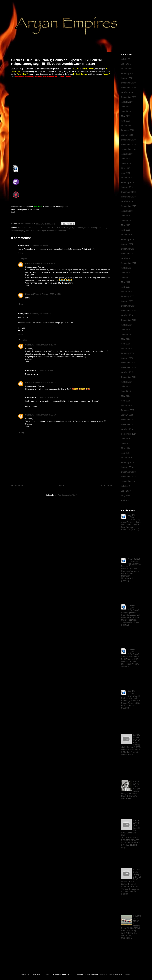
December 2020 (128, 83)
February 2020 (128, 130)
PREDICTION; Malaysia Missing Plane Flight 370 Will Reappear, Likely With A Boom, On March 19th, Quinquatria (131, 927)
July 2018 (126, 216)
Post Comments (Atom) (67, 495)
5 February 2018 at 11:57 (45, 263)
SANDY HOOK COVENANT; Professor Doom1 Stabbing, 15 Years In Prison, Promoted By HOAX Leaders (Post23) (131, 699)
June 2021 (126, 64)
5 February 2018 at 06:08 (40, 245)
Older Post (107, 486)
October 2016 (127, 315)
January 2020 (127, 135)
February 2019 (128, 182)
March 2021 (127, 69)
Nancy (104, 228)
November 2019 (128, 145)
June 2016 (126, 334)
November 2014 (128, 424)
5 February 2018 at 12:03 (45, 345)
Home (62, 486)
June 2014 (126, 443)
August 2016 (127, 325)
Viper (44, 231)
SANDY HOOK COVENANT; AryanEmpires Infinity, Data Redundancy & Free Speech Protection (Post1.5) (131, 522)
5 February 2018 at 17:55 (47, 370)
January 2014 (127, 467)
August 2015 (127, 382)
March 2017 (127, 292)
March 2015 (127, 406)
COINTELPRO (44, 228)
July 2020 (126, 106)
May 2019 (126, 168)
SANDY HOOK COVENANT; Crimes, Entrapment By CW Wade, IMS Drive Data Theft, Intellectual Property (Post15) (130, 658)
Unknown (29, 263)
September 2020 (129, 97)
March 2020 (127, 126)
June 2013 (126, 491)
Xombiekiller (52, 231)
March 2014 (127, 458)
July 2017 (126, 273)
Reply (20, 253)
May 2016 (126, 339)
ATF (29, 228)
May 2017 (126, 282)
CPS (53, 228)
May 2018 (126, 225)
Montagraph (95, 228)
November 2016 (128, 311)
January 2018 (127, 244)
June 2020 (126, 111)
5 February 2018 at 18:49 (47, 397)
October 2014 (127, 429)
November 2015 (128, 367)
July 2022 (126, 59)
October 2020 (127, 92)
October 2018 (127, 201)
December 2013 (128, 472)
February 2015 (128, 410)
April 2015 (126, 401)
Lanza (87, 228)
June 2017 (126, 277)
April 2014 (126, 453)
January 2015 (127, 415)
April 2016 (126, 344)
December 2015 (128, 363)
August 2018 (127, 211)
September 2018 (129, 206)
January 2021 (127, 78)
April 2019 (126, 173)
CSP (58, 228)
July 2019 (126, 159)
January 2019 (127, 187)
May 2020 (126, 116)
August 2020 (127, 102)
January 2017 (127, 301)
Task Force (30, 231)
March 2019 (127, 178)
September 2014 (129, 434)
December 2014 (128, 420)
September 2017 (129, 263)
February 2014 (128, 462)
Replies (24, 258)
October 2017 (127, 258)
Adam (20, 228)
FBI (72, 228)
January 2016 (127, 358)
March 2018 (127, 235)
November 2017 (128, 254)
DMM (63, 228)
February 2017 (128, 296)
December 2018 (128, 192)
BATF (34, 228)
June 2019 (126, 163)
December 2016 (128, 306)
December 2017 (128, 249)
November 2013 (128, 477)
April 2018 (126, 230)
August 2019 (127, 154)
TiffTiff (38, 231)
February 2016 (128, 353)
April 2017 (126, 287)
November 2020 (128, 88)
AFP (25, 228)
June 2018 (126, 220)
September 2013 (129, 481)
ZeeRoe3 (62, 231)
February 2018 (128, 239)
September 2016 (129, 320)
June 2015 (126, 391)
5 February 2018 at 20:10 (45, 415)
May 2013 (126, 496)
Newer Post (17, 486)
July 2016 (126, 330)
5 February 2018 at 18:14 (45, 382)
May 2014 (126, 448)
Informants (79, 228)
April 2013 (126, 500)
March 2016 (127, 349)
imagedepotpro (106, 974)
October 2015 (127, 372)
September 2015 (129, 377)
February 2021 (128, 73)
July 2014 (126, 439)
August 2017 (127, 268)
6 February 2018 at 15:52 (51, 294)
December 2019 (128, 140)
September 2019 (129, 149)
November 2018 (128, 197)
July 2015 (126, 386)
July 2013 (126, 486)
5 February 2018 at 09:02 (40, 314)
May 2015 (126, 396)
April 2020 (126, 121)
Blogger (127, 974)
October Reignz (18, 231)
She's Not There (32, 294)
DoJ (68, 228)
